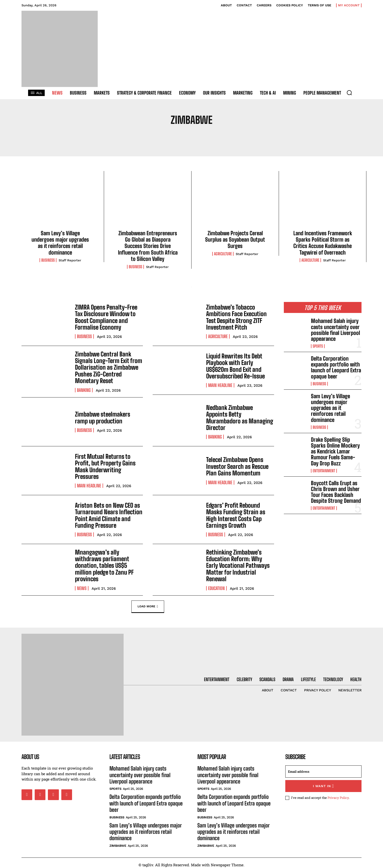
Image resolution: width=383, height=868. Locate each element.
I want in (324, 782)
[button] (349, 93)
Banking (84, 389)
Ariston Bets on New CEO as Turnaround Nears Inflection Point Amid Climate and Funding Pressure (107, 514)
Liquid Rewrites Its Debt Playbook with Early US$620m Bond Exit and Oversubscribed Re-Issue (235, 366)
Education (216, 582)
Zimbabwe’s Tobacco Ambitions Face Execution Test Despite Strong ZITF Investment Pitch (235, 317)
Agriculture (223, 254)
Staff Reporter (70, 260)
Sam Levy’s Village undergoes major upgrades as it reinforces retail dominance (60, 243)
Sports (318, 346)
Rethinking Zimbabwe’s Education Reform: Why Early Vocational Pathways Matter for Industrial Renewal (239, 563)
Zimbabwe (118, 842)
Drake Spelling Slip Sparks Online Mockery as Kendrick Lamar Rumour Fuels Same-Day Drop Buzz (335, 451)
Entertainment (324, 471)
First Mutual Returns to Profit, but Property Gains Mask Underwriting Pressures (104, 465)
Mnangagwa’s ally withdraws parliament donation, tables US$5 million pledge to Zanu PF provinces (109, 563)
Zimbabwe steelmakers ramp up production (108, 416)
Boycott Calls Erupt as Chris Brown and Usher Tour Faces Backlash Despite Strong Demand (336, 492)
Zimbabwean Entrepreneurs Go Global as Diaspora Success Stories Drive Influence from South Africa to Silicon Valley (148, 246)
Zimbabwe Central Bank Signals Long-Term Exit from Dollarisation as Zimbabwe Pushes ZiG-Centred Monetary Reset (107, 367)
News (82, 582)
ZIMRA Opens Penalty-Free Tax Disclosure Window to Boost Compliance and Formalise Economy (105, 317)
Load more (148, 602)
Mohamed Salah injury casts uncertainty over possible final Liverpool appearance (335, 330)
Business (48, 260)
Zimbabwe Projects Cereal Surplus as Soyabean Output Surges (235, 240)
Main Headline (220, 385)
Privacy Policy (338, 794)
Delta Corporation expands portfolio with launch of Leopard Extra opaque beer (336, 367)
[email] (323, 768)
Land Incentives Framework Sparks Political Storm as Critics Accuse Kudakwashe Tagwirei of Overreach (323, 243)
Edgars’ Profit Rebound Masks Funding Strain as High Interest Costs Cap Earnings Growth (235, 514)
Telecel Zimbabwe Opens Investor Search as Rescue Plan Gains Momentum (236, 465)
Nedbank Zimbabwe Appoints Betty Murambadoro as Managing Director (240, 416)
